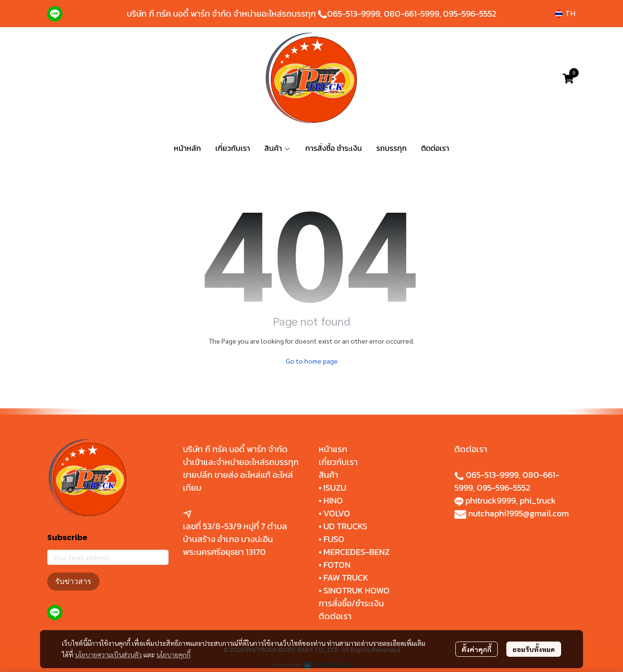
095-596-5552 (470, 14)
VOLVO (337, 513)
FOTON (336, 565)
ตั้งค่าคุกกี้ (477, 649)
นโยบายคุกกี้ (173, 654)
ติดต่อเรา (335, 616)
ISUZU (335, 488)
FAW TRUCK (346, 578)
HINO (333, 500)
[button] (565, 14)
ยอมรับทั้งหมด (534, 649)
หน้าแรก (333, 449)
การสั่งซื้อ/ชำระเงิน (351, 603)
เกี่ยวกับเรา (338, 462)
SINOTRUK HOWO (357, 590)
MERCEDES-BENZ (357, 552)
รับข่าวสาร (73, 581)
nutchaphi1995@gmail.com (518, 513)
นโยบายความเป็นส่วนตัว (108, 654)
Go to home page (312, 361)
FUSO (334, 539)
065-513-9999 (354, 14)
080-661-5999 (412, 14)
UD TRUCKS (345, 526)
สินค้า (328, 475)
